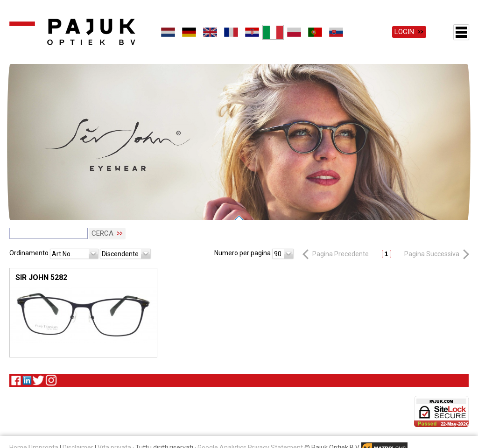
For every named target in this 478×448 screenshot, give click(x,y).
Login (404, 32)
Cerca (102, 233)
